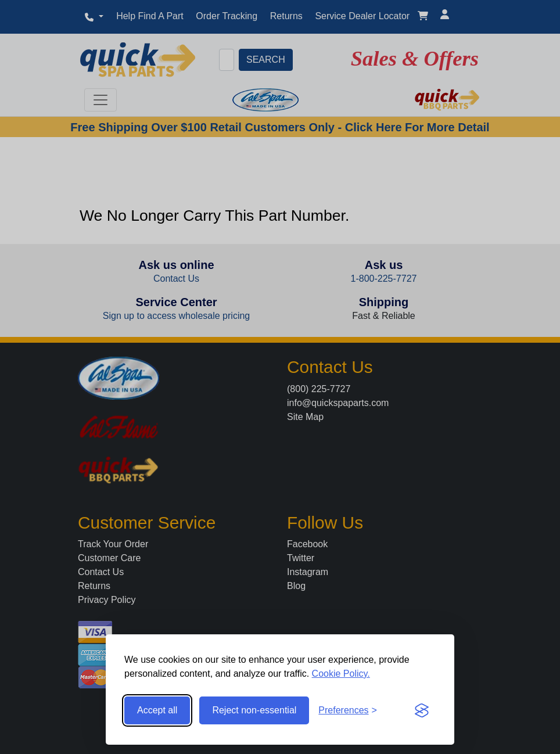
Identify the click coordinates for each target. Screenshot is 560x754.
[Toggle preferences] (348, 710)
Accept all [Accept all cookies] (157, 710)
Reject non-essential (254, 710)
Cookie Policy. (341, 674)
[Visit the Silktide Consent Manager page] (422, 710)
